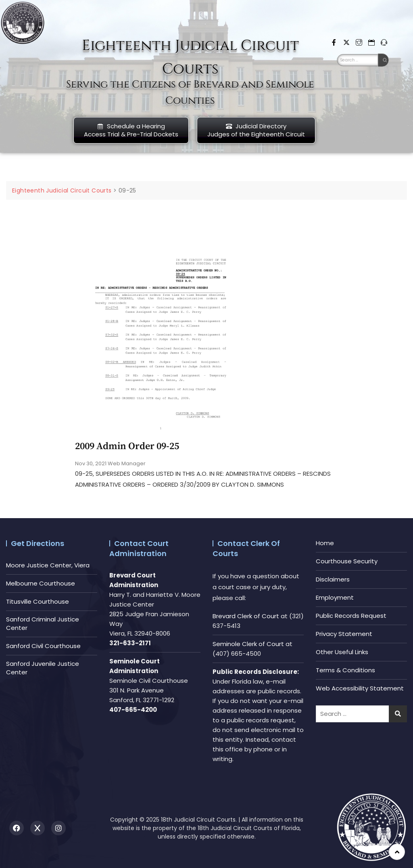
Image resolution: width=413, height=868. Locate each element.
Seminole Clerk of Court (248, 644)
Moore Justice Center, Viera (48, 565)
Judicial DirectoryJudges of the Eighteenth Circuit (256, 130)
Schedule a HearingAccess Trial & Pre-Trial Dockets (131, 130)
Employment (335, 597)
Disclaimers (333, 579)
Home (325, 543)
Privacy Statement (344, 634)
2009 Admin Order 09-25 (127, 446)
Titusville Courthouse (38, 601)
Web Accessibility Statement (360, 688)
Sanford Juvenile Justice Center (43, 668)
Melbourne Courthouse (41, 583)
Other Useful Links (342, 652)
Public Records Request (351, 616)
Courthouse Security (347, 561)
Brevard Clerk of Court (246, 616)
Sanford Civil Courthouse (43, 646)
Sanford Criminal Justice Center (43, 623)
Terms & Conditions (345, 670)
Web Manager (127, 463)
